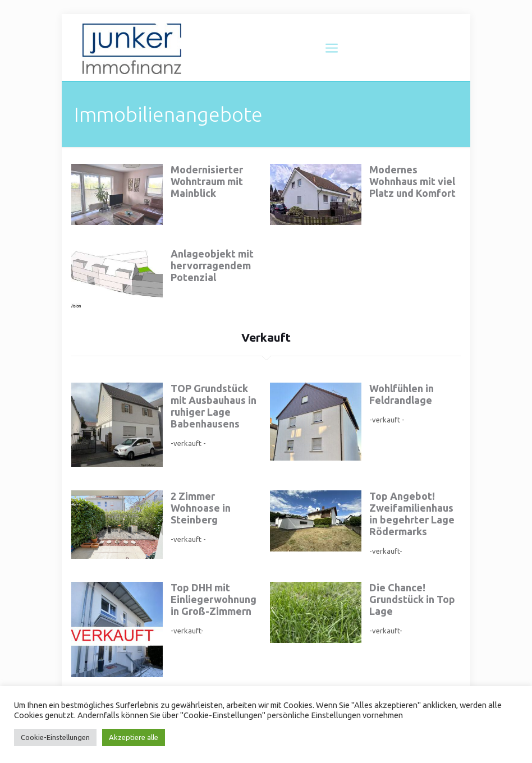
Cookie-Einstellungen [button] (55, 737)
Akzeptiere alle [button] (134, 737)
